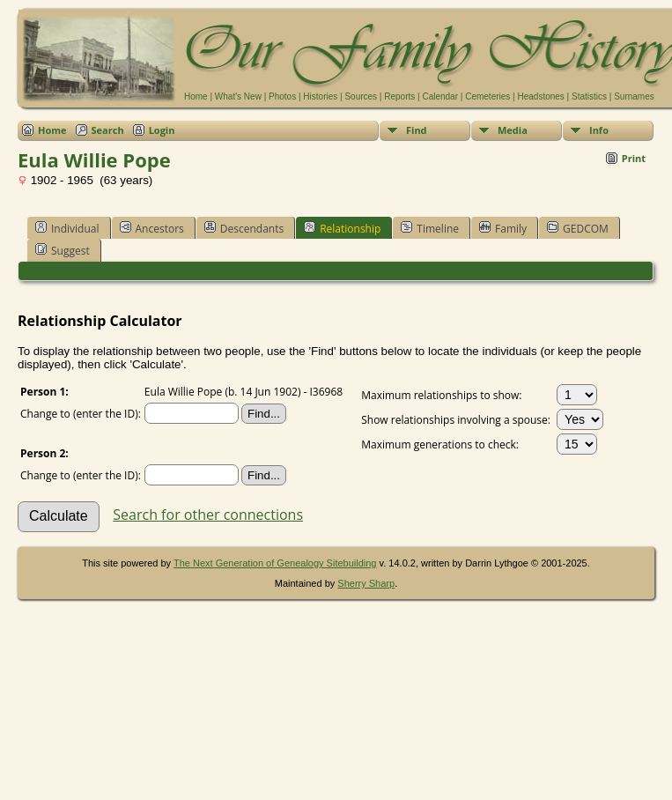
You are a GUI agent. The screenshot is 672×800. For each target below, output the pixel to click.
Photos (282, 96)
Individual (67, 228)
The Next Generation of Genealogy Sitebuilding (275, 563)
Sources (361, 96)
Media (513, 130)
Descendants (244, 228)
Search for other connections (208, 515)
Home (196, 96)
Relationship (342, 228)
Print (634, 158)
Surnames (634, 96)
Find (417, 130)
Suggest (63, 250)
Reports (399, 96)
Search (108, 130)
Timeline (430, 228)
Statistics (589, 96)
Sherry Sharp (366, 583)
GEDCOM (578, 228)
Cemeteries (487, 96)
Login (162, 130)
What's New (238, 96)
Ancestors (152, 228)
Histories (320, 96)
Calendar (440, 96)
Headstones (540, 96)
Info (599, 130)
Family (503, 228)
